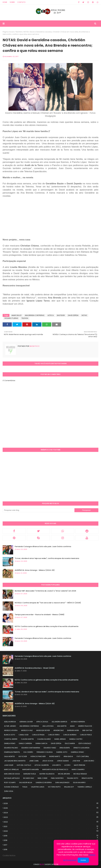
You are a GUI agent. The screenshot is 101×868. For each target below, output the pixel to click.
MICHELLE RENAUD (80, 774)
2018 (51, 840)
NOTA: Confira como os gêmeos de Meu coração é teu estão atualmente (47, 626)
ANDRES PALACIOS (85, 726)
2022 (51, 822)
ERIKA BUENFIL (65, 748)
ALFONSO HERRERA (78, 722)
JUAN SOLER (9, 765)
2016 (51, 850)
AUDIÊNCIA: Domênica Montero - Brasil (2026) (35, 668)
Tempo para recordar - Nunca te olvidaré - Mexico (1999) (40, 615)
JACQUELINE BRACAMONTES (15, 761)
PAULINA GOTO (73, 778)
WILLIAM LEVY (69, 787)
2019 (51, 836)
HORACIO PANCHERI (38, 756)
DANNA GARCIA (41, 743)
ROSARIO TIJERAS (11, 318)
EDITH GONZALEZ (85, 743)
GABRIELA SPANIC (77, 752)
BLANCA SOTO (10, 735)
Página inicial (8, 32)
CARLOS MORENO (70, 735)
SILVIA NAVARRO (79, 783)
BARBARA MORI (73, 730)
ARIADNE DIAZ (59, 730)
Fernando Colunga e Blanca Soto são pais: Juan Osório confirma (43, 546)
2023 (51, 817)
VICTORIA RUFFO (54, 787)
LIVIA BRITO (56, 765)
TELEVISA (19, 32)
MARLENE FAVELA (30, 774)
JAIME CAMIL (34, 761)
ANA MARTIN (62, 726)
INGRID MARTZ (55, 756)
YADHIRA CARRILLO (85, 787)
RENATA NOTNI (87, 778)
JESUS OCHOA (48, 761)
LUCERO (67, 765)
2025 (51, 808)
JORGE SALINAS (63, 761)
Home (5, 2)
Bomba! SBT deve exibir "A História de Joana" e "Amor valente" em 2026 (45, 591)
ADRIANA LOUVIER (26, 722)
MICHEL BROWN (64, 774)
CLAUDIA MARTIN (27, 739)
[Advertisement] (25, 219)
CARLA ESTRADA (38, 735)
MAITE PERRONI (79, 765)
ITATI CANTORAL (83, 756)
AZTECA (51, 315)
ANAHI (72, 726)
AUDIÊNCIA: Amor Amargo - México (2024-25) (35, 570)
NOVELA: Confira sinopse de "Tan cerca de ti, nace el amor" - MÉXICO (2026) (48, 603)
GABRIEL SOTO (62, 752)
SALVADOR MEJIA (26, 783)
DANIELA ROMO (10, 743)
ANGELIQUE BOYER (43, 730)
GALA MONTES (9, 756)
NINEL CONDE (42, 778)
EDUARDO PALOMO (11, 748)
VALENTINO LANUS (38, 787)
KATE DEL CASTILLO (24, 765)
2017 (51, 845)
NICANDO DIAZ (29, 778)
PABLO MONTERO (57, 778)
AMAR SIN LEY (17, 315)
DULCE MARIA (70, 743)
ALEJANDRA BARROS (59, 722)
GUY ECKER (23, 756)
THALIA (25, 787)
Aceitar (83, 860)
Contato (21, 2)
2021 (51, 827)
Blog (42, 864)
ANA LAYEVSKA (48, 726)
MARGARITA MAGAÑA (31, 769)
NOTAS (84, 315)
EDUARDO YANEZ (50, 748)
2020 (51, 831)
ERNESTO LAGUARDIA (81, 748)
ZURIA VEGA (9, 791)
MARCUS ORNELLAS (11, 769)
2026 (51, 803)
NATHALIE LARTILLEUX (12, 778)
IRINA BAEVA (68, 756)
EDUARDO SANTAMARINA (31, 748)
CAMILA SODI (23, 735)
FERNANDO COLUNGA (45, 752)
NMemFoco (63, 864)
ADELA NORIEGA (10, 722)
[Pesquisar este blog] (39, 510)
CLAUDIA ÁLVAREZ (44, 739)
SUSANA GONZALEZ (11, 787)
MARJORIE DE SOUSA (12, 774)
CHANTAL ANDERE (11, 739)
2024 (51, 813)
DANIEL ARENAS (60, 739)
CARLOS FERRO (54, 735)
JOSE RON (76, 761)
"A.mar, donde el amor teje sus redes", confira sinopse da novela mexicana (47, 558)
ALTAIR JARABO (10, 726)
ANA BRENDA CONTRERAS (35, 315)
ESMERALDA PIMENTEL (12, 752)
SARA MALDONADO (62, 783)
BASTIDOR (61, 315)
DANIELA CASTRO (76, 739)
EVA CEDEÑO (28, 752)
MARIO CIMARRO (78, 769)
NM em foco (34, 346)
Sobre (12, 2)
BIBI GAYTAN (87, 730)
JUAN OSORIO (89, 761)
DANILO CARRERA (25, 743)
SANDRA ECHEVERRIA (44, 783)
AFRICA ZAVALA (42, 722)
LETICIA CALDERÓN (42, 765)
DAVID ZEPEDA (73, 315)
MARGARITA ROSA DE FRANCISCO (55, 769)
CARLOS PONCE (86, 735)
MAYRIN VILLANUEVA (47, 774)
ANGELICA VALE (27, 730)
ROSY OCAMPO (10, 783)
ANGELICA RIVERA (11, 730)
